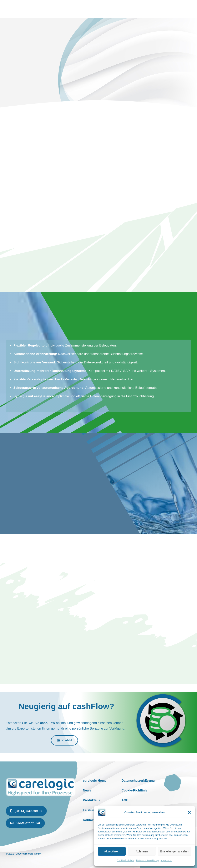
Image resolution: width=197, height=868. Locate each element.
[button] (189, 812)
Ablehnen (142, 851)
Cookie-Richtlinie (126, 861)
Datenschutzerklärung (147, 861)
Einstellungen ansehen (174, 851)
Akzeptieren (112, 851)
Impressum (166, 861)
